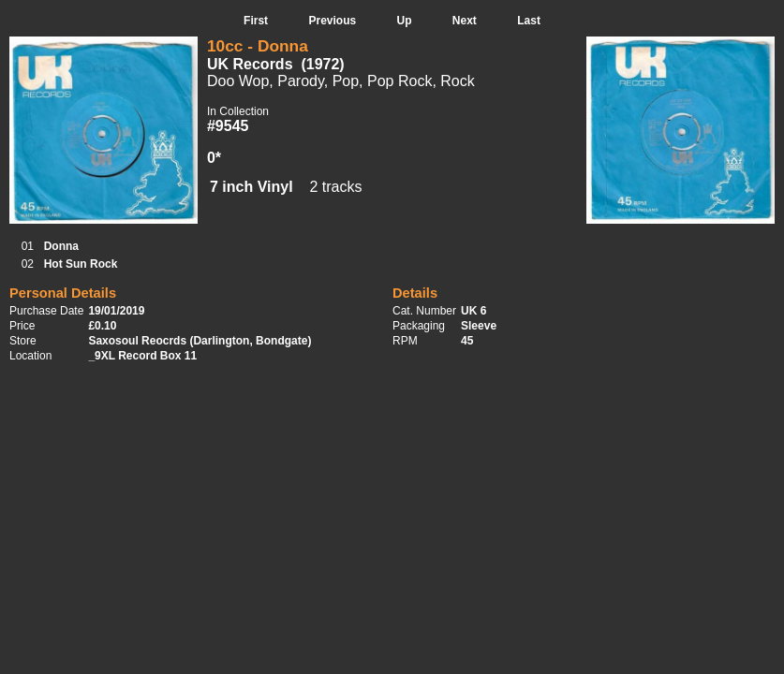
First (256, 21)
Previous (332, 21)
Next (465, 21)
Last (529, 21)
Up (405, 21)
